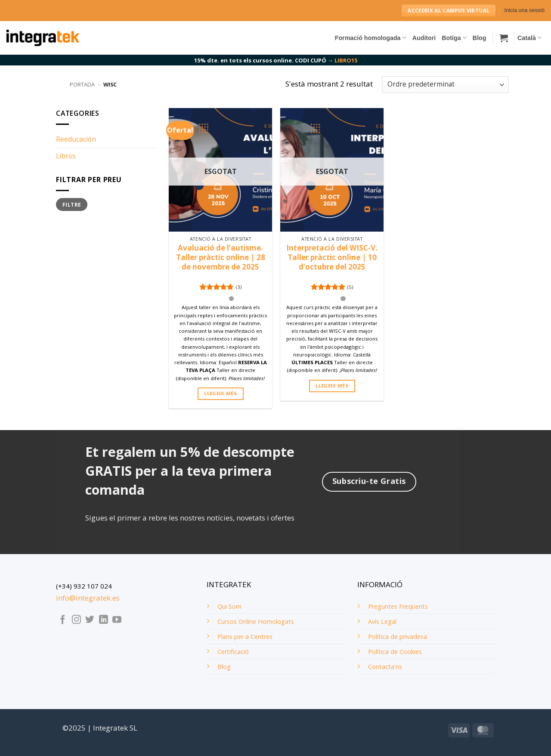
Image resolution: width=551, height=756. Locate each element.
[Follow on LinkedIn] (104, 620)
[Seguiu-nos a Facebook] (63, 620)
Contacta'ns (385, 667)
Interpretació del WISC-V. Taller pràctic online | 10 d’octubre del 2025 (332, 257)
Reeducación (76, 139)
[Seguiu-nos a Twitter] (90, 620)
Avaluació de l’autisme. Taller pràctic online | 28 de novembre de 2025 (221, 257)
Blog (480, 38)
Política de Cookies (395, 652)
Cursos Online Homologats (256, 621)
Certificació (233, 652)
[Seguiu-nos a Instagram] (76, 620)
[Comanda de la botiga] (445, 85)
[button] (524, 11)
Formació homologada (371, 38)
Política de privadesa (398, 637)
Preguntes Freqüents (398, 606)
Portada (82, 84)
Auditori (424, 38)
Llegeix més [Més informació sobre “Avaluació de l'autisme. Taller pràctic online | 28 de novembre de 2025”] (220, 393)
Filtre (72, 204)
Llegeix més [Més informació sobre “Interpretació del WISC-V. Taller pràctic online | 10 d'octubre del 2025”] (332, 386)
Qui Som (229, 606)
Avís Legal (382, 621)
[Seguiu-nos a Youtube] (117, 620)
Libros (66, 156)
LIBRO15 (346, 60)
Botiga (454, 38)
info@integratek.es (88, 598)
